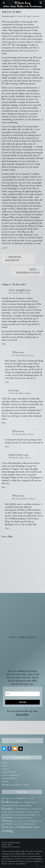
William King (22, 3)
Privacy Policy (23, 714)
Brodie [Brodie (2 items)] (12, 798)
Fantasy (5, 766)
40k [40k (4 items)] (3, 798)
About (5, 763)
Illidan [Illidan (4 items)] (28, 805)
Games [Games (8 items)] (27, 802)
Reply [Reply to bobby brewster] (4, 487)
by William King (14, 843)
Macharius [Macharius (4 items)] (27, 809)
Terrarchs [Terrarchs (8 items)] (24, 824)
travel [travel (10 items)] (32, 824)
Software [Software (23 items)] (7, 821)
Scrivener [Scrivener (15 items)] (7, 817)
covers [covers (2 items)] (29, 798)
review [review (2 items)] (38, 815)
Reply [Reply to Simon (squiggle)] (4, 344)
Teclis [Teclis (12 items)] (9, 824)
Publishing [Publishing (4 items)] (19, 815)
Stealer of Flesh (9, 772)
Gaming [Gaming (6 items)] (6, 805)
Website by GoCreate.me (11, 847)
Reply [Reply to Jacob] (4, 423)
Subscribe (23, 702)
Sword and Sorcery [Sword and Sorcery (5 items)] (33, 821)
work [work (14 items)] (36, 827)
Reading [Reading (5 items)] (31, 815)
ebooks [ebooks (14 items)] (15, 802)
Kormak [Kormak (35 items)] (7, 808)
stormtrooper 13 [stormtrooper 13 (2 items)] (19, 821)
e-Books (5, 781)
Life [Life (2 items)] (14, 809)
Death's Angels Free (11, 775)
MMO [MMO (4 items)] (4, 812)
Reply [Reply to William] (7, 382)
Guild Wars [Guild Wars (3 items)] (14, 805)
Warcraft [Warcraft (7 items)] (14, 827)
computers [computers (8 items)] (21, 798)
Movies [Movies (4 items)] (11, 812)
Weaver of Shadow (10, 778)
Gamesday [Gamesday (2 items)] (34, 802)
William (16, 352)
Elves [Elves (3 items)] (21, 802)
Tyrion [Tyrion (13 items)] (5, 827)
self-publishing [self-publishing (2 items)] (18, 818)
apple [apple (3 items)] (7, 798)
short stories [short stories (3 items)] (28, 818)
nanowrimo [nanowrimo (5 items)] (20, 812)
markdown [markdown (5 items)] (37, 809)
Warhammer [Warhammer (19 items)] (26, 827)
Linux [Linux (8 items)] (19, 809)
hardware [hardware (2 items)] (22, 805)
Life (6, 248)
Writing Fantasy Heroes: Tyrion (15, 785)
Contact (5, 769)
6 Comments (35, 16)
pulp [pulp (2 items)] (26, 815)
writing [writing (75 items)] (7, 831)
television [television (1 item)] (15, 824)
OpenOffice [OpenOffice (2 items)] (30, 812)
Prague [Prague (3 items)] (37, 812)
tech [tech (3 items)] (3, 824)
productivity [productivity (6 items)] (8, 815)
